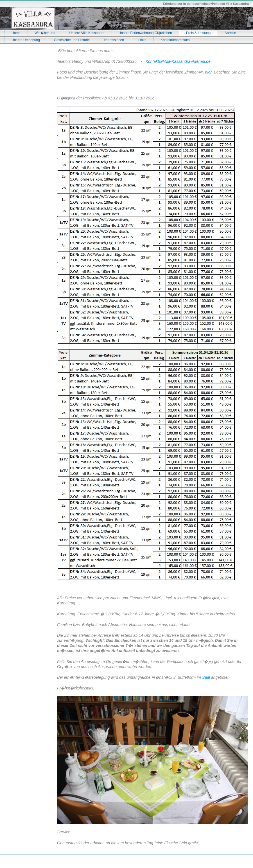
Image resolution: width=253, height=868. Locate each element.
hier (208, 72)
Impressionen (114, 40)
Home (16, 33)
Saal (207, 677)
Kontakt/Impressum (175, 40)
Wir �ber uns (45, 33)
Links (142, 40)
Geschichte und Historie (72, 40)
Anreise (230, 33)
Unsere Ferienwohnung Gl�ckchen (145, 33)
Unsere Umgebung (26, 40)
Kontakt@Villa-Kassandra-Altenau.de (178, 61)
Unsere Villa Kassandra (87, 33)
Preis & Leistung (198, 33)
